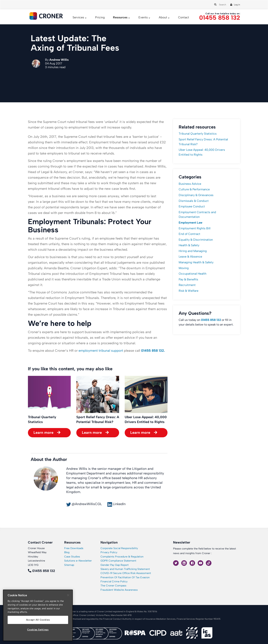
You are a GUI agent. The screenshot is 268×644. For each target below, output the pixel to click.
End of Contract (189, 234)
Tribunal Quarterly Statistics (198, 134)
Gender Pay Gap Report (115, 565)
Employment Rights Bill (195, 228)
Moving (184, 268)
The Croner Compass (113, 586)
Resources (120, 17)
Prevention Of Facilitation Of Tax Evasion (125, 577)
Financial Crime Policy (114, 582)
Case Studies (72, 557)
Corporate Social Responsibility (119, 548)
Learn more (43, 432)
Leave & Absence (190, 257)
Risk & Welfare (189, 291)
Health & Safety (189, 245)
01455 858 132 (220, 18)
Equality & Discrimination (196, 240)
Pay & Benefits (188, 279)
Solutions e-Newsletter (78, 561)
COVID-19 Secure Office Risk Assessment (126, 573)
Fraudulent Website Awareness (119, 590)
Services (78, 17)
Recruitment (187, 285)
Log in (237, 5)
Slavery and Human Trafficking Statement (125, 569)
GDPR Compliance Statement (118, 561)
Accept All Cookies (38, 620)
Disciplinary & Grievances (196, 195)
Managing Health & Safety (196, 262)
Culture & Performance (194, 189)
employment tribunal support (101, 351)
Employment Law (190, 223)
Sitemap (69, 565)
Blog (67, 552)
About (163, 17)
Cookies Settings (38, 630)
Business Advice (190, 184)
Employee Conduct (192, 206)
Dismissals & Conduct (194, 201)
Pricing (100, 17)
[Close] (68, 595)
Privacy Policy (109, 552)
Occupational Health (193, 274)
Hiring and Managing (193, 251)
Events (143, 17)
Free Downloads (74, 548)
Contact (184, 17)
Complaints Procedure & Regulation (122, 557)
